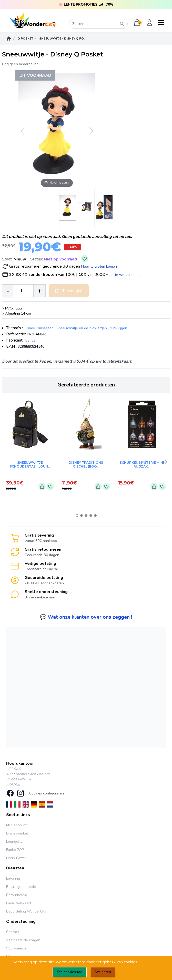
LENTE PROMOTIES (81, 4)
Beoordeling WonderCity (26, 911)
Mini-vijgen (118, 328)
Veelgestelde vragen (23, 940)
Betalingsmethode (21, 887)
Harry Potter (16, 858)
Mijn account (16, 825)
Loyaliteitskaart (19, 903)
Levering (13, 879)
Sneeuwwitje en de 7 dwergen (82, 328)
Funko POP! (15, 850)
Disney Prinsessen (39, 328)
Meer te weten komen (99, 266)
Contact (13, 932)
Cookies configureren (47, 793)
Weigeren (103, 972)
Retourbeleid (17, 895)
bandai (31, 340)
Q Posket (25, 38)
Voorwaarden (17, 948)
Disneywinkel (17, 833)
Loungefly (14, 842)
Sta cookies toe (70, 972)
